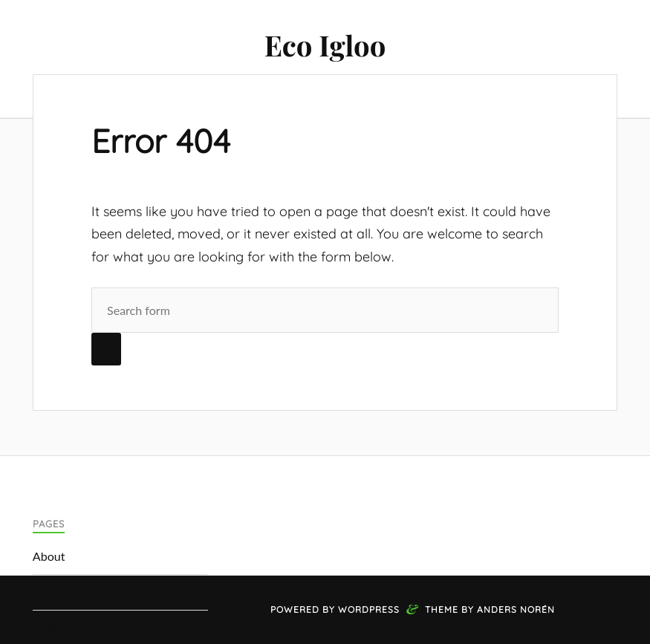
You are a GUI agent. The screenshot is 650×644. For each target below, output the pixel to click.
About (49, 556)
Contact (53, 592)
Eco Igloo (325, 45)
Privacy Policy (69, 627)
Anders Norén (516, 609)
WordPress (369, 609)
